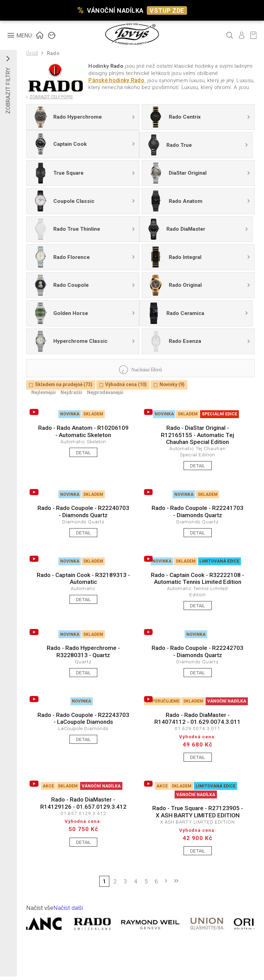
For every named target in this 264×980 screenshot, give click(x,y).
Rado (53, 53)
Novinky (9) (172, 385)
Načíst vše (40, 908)
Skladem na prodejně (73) (64, 385)
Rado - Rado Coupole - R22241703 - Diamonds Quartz (197, 511)
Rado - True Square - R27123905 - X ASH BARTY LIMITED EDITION (198, 812)
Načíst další (68, 908)
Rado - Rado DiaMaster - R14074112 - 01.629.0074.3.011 (197, 718)
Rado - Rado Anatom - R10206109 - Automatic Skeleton (83, 431)
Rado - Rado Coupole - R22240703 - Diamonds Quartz (83, 511)
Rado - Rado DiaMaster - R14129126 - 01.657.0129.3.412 (83, 803)
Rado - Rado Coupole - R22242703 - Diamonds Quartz (197, 651)
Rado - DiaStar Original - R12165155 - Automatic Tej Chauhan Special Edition (197, 435)
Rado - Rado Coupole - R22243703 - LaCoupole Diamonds (83, 718)
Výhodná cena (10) (126, 385)
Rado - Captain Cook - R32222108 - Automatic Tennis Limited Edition (197, 578)
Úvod (32, 53)
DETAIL (83, 453)
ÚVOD (40, 34)
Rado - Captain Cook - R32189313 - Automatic (83, 578)
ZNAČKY (52, 34)
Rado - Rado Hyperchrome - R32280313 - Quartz (83, 651)
